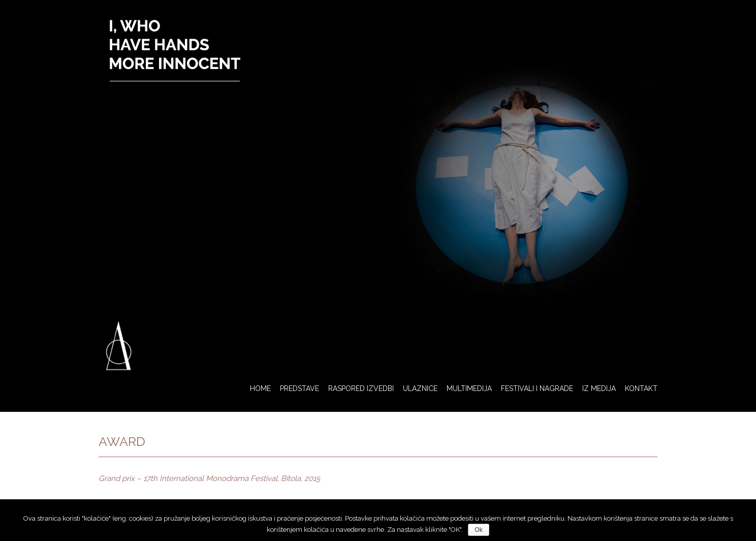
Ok (478, 530)
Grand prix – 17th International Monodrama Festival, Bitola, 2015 (209, 478)
